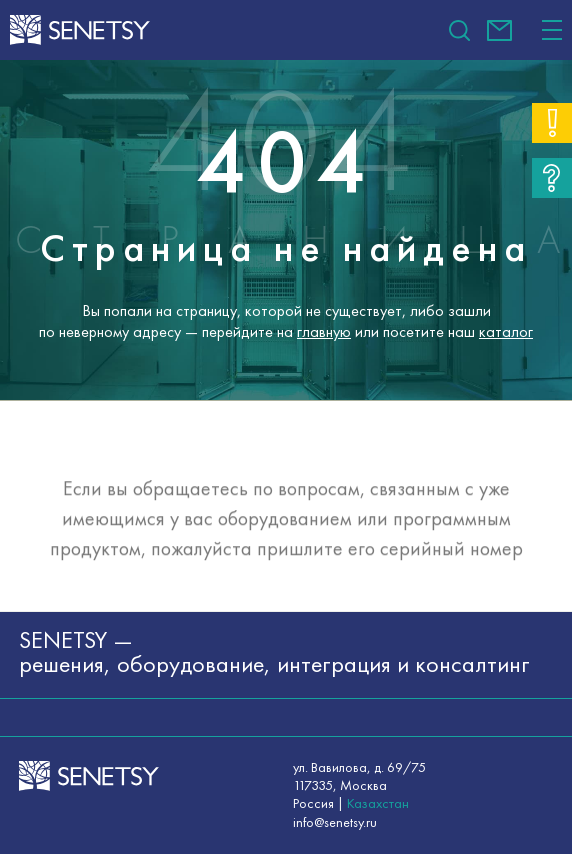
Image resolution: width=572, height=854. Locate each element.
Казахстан (378, 803)
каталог (506, 331)
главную (324, 331)
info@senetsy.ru (499, 30)
